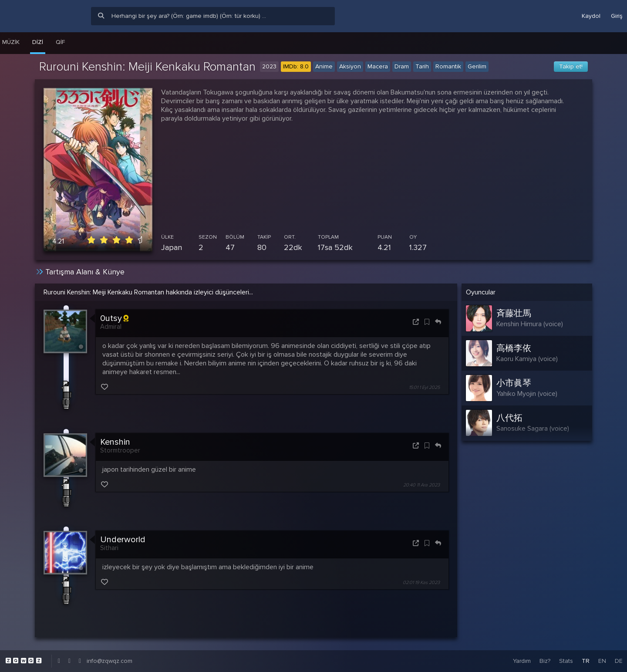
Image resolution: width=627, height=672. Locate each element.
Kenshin (115, 442)
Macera (378, 66)
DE (619, 661)
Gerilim (477, 66)
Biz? (545, 661)
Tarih (422, 66)
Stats (566, 661)
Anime (324, 66)
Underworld (123, 540)
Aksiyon (350, 66)
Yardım (522, 661)
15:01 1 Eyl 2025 (424, 387)
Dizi (38, 42)
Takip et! (571, 66)
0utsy (114, 318)
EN (602, 661)
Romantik (448, 66)
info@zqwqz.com (110, 661)
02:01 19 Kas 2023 (421, 583)
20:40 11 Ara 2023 (421, 485)
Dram (402, 66)
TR (586, 661)
